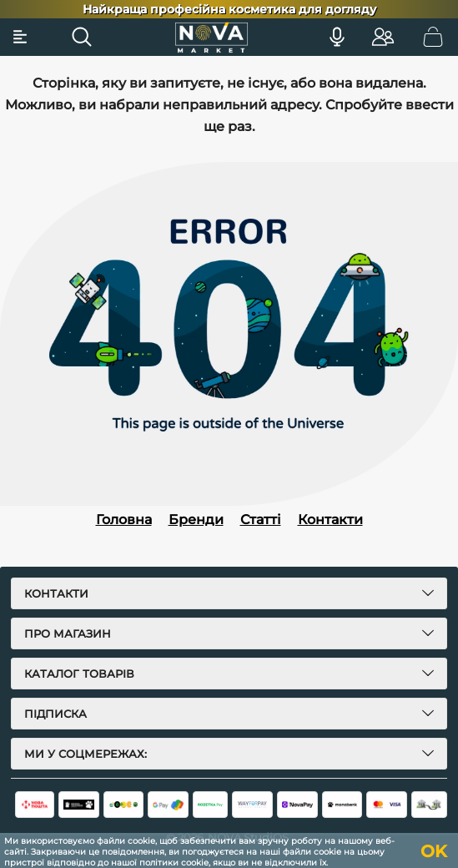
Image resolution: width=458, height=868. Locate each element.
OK (434, 851)
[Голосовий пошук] (337, 37)
